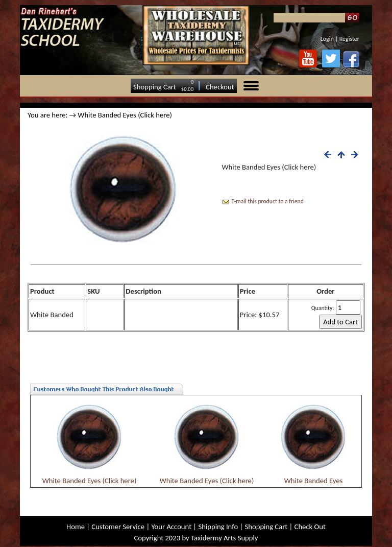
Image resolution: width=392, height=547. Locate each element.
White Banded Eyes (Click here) (90, 481)
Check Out (310, 527)
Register (349, 39)
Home (76, 527)
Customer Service (118, 527)
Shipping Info (218, 527)
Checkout (220, 87)
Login (327, 39)
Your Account (171, 527)
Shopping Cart (155, 87)
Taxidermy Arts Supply (224, 538)
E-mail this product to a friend (267, 201)
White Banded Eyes (313, 481)
